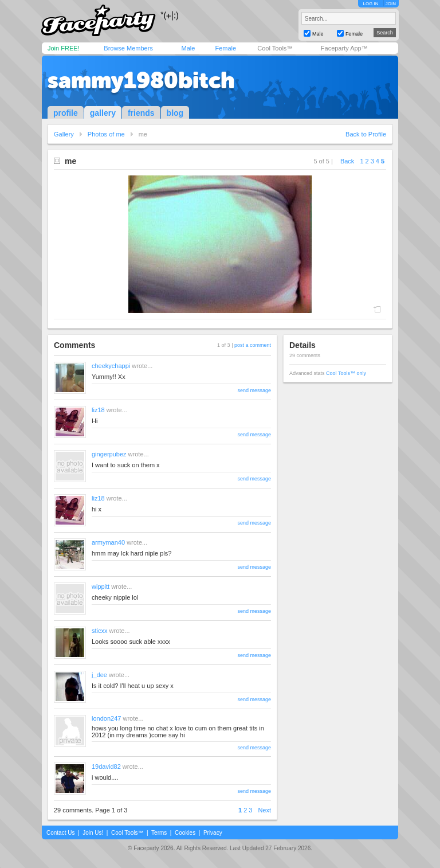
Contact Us (60, 833)
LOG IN (370, 4)
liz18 (98, 410)
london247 (106, 718)
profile (66, 113)
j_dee (99, 675)
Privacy (213, 833)
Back (347, 161)
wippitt (101, 587)
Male (188, 48)
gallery (103, 113)
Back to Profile (366, 134)
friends (141, 113)
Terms (159, 833)
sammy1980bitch (141, 80)
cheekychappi (111, 366)
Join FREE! (64, 48)
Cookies (185, 833)
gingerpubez (109, 454)
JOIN (391, 4)
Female (225, 48)
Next (264, 810)
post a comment (253, 345)
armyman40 (108, 542)
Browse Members (128, 48)
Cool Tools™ (275, 48)
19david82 (106, 767)
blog (175, 113)
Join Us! (93, 833)
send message (254, 390)
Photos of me (106, 134)
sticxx (100, 631)
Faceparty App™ (344, 48)
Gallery (64, 134)
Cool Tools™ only (346, 373)
